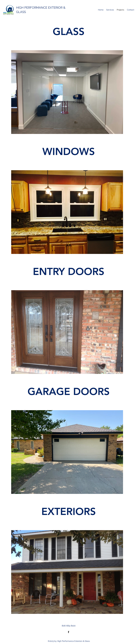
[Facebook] (68, 632)
